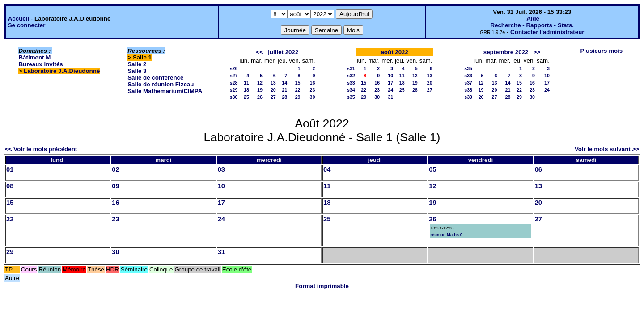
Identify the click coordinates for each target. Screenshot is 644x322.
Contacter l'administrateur (547, 32)
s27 (234, 76)
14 (284, 83)
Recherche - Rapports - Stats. (532, 25)
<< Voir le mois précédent (41, 149)
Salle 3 (137, 71)
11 (246, 83)
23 (313, 90)
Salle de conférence (155, 78)
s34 (351, 90)
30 (313, 97)
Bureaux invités (40, 64)
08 (10, 186)
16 (313, 83)
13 (273, 83)
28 (284, 97)
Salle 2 (137, 64)
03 (221, 169)
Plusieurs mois (601, 51)
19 (260, 90)
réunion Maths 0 (446, 235)
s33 (351, 83)
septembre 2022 (506, 52)
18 (246, 90)
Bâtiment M (34, 57)
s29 (234, 90)
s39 (468, 97)
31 (390, 97)
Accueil (19, 19)
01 (10, 169)
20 (273, 90)
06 (538, 169)
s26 (234, 68)
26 (260, 97)
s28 (234, 83)
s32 (351, 76)
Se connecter (27, 25)
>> (537, 52)
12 (260, 83)
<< (259, 52)
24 (390, 90)
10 (390, 76)
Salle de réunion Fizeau (161, 84)
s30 (234, 97)
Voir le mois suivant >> (607, 149)
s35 (351, 97)
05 (432, 169)
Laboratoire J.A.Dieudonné (62, 71)
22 (298, 90)
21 (284, 90)
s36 (468, 76)
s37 (468, 83)
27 (273, 97)
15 (298, 83)
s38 (468, 90)
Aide (533, 19)
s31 (351, 68)
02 (115, 169)
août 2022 (394, 52)
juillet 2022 (283, 52)
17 (390, 83)
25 (246, 97)
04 (327, 169)
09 (115, 186)
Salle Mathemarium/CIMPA (165, 91)
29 (298, 97)
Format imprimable (322, 286)
